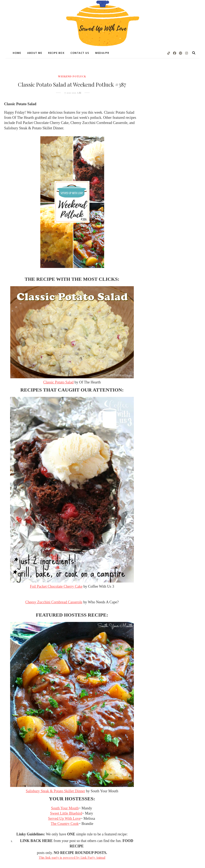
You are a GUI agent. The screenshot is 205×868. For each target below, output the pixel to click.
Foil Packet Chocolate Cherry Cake (56, 586)
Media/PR (102, 53)
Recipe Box (56, 53)
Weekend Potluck (72, 76)
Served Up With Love (64, 818)
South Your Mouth (65, 808)
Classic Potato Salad (58, 382)
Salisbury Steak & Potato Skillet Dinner (55, 791)
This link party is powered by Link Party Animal (72, 857)
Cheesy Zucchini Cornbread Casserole (54, 602)
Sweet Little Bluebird (66, 813)
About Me (35, 53)
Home (17, 53)
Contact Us (80, 53)
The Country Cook (65, 824)
